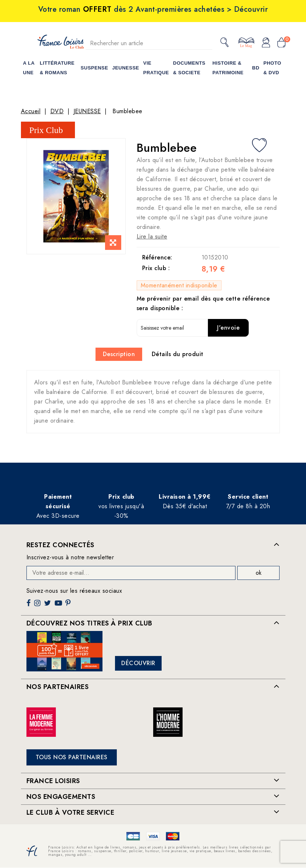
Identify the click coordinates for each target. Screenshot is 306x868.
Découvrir (138, 663)
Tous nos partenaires (72, 757)
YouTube (59, 606)
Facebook (29, 606)
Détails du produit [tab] (178, 354)
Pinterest (69, 606)
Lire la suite (152, 236)
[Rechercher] (149, 43)
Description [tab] (119, 354)
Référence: (157, 257)
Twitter (48, 606)
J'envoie (228, 328)
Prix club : (156, 268)
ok (259, 573)
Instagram (38, 606)
